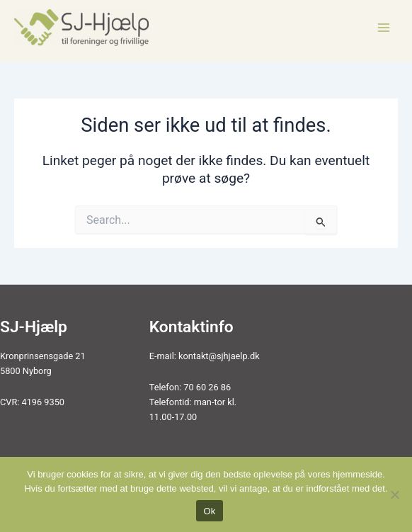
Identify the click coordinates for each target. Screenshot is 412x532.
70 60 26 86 (207, 387)
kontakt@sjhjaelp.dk (219, 356)
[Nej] (394, 494)
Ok (209, 511)
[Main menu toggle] (384, 27)
